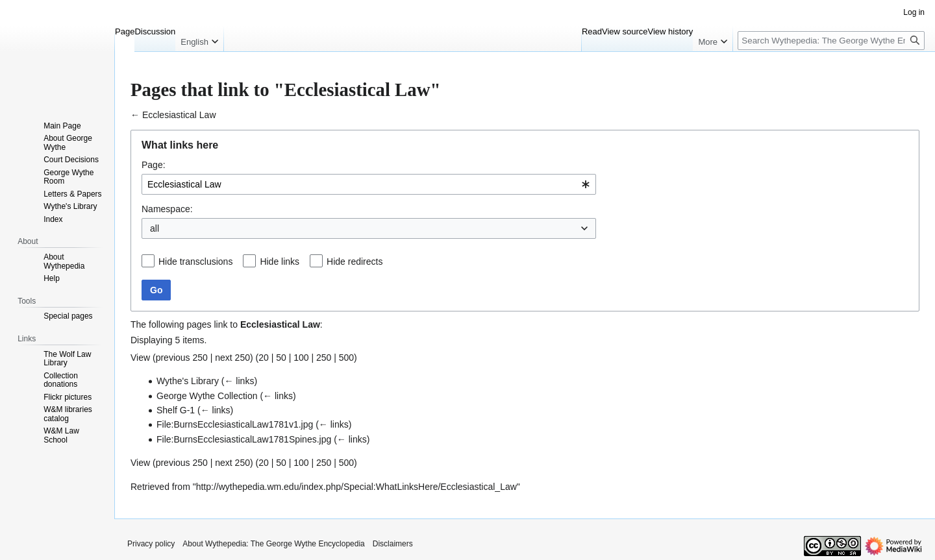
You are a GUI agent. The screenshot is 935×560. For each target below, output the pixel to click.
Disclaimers (393, 544)
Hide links (280, 262)
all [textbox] (155, 228)
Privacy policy (151, 544)
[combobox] (369, 184)
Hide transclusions (195, 262)
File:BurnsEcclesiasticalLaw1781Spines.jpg (244, 439)
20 (264, 358)
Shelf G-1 (176, 410)
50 (281, 358)
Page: (154, 165)
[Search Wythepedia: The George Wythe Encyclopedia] (831, 41)
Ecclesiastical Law (179, 115)
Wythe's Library (188, 381)
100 (301, 358)
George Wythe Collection (207, 396)
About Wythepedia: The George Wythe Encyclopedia (273, 544)
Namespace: (167, 209)
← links (239, 381)
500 (346, 358)
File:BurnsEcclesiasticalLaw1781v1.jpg (235, 424)
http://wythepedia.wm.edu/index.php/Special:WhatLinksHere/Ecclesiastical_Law (356, 487)
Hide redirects (355, 262)
